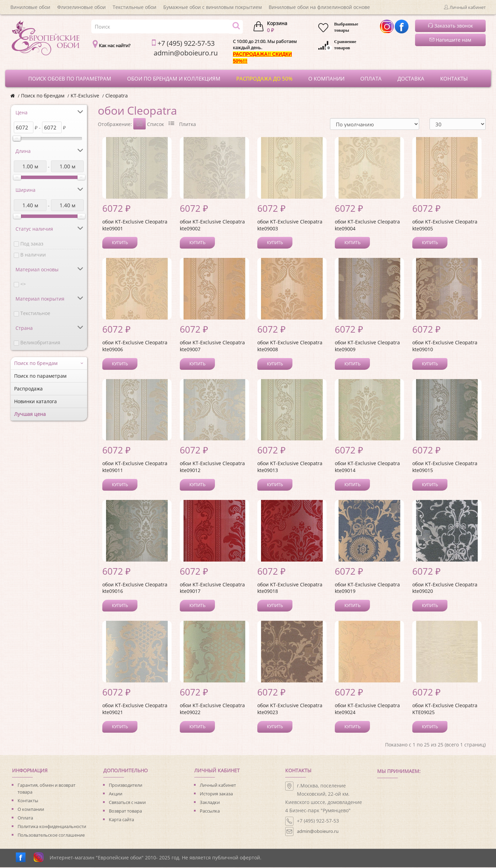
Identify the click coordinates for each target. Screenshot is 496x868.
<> (23, 284)
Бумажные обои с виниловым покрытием (213, 7)
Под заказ (32, 244)
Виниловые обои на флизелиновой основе (319, 7)
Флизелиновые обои (81, 7)
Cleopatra (117, 96)
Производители (126, 786)
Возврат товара (125, 812)
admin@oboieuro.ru (318, 832)
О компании (31, 810)
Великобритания (40, 342)
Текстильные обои (135, 7)
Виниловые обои (30, 7)
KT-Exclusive (85, 96)
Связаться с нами (127, 803)
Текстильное (35, 313)
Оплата (25, 818)
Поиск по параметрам (40, 376)
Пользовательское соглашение (51, 836)
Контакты (28, 801)
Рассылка (210, 812)
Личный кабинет (218, 786)
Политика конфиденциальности (52, 827)
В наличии (33, 255)
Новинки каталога (35, 401)
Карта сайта (121, 820)
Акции (116, 794)
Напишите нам (450, 40)
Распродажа (28, 389)
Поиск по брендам (43, 96)
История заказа (216, 794)
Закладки (210, 803)
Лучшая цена (30, 414)
